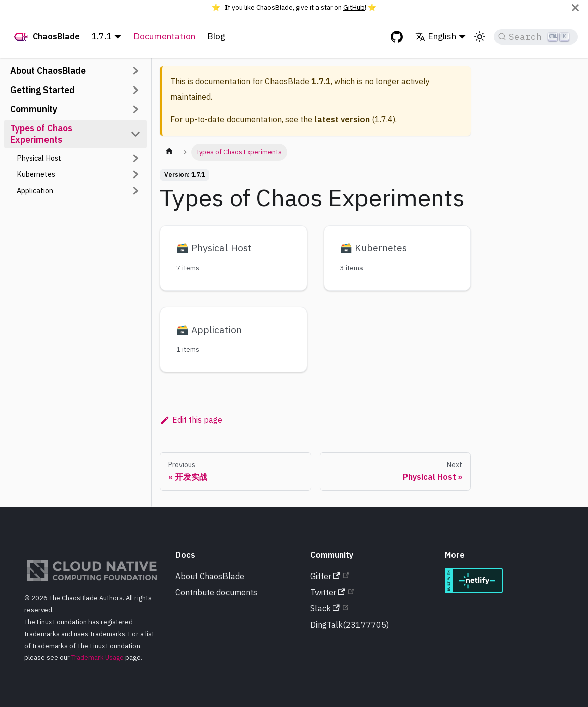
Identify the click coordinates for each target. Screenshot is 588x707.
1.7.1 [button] (101, 36)
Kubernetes (36, 174)
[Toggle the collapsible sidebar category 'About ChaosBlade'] (135, 71)
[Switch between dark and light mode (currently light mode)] (480, 37)
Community (34, 109)
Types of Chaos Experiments (41, 134)
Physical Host (39, 158)
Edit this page (191, 420)
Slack (325, 608)
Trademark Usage (98, 658)
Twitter (328, 592)
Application (35, 190)
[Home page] (169, 152)
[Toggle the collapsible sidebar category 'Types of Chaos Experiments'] (135, 134)
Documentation (164, 36)
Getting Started (42, 90)
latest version (342, 119)
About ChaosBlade (48, 71)
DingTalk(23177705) (350, 625)
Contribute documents (216, 592)
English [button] (436, 36)
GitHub (354, 7)
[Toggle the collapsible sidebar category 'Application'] (135, 191)
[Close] (575, 7)
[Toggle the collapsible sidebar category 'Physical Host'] (135, 158)
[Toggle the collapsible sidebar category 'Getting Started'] (135, 90)
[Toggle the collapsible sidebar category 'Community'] (135, 109)
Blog (216, 36)
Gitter (325, 576)
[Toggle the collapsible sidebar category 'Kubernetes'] (135, 174)
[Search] (536, 37)
